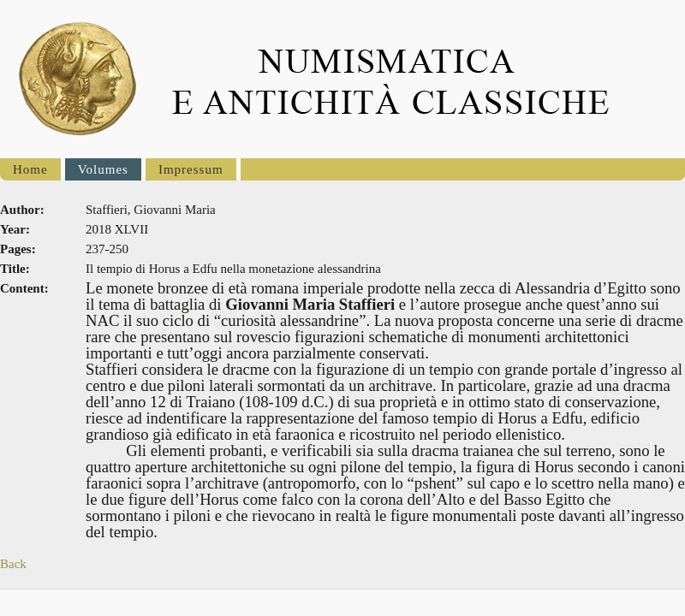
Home (30, 169)
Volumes (103, 169)
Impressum (191, 169)
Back (13, 564)
